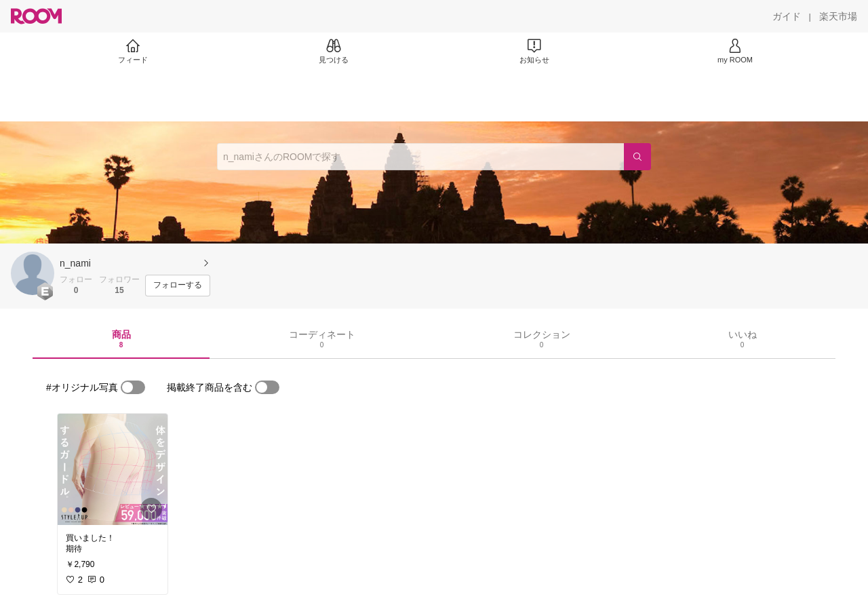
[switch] (133, 387)
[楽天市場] (838, 16)
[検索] (637, 157)
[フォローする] (178, 286)
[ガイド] (787, 16)
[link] (113, 469)
